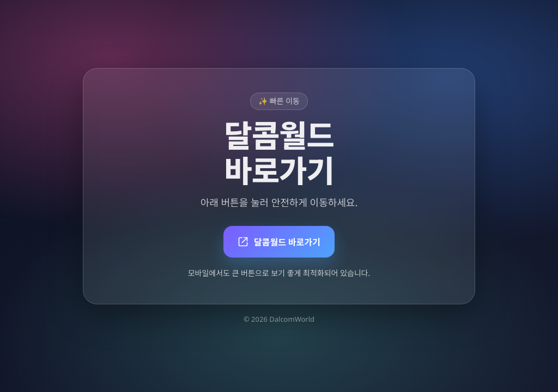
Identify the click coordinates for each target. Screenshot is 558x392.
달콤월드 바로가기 (279, 242)
